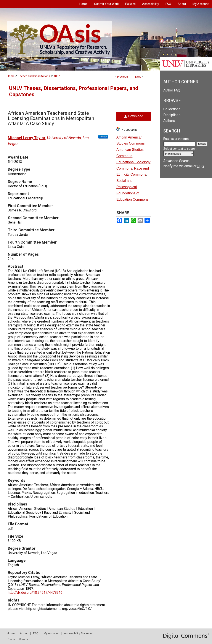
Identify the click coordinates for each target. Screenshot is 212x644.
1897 (57, 76)
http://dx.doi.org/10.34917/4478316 (35, 593)
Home (11, 76)
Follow (103, 137)
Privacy (11, 639)
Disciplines (172, 115)
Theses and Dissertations (34, 76)
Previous (123, 77)
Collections (172, 109)
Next (138, 77)
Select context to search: (180, 149)
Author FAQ (172, 90)
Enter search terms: (177, 139)
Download (134, 116)
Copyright (25, 639)
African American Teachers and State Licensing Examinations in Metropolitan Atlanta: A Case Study (51, 118)
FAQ (36, 633)
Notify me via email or (184, 166)
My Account (51, 633)
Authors (169, 121)
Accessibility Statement (79, 633)
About (24, 633)
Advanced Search (176, 161)
